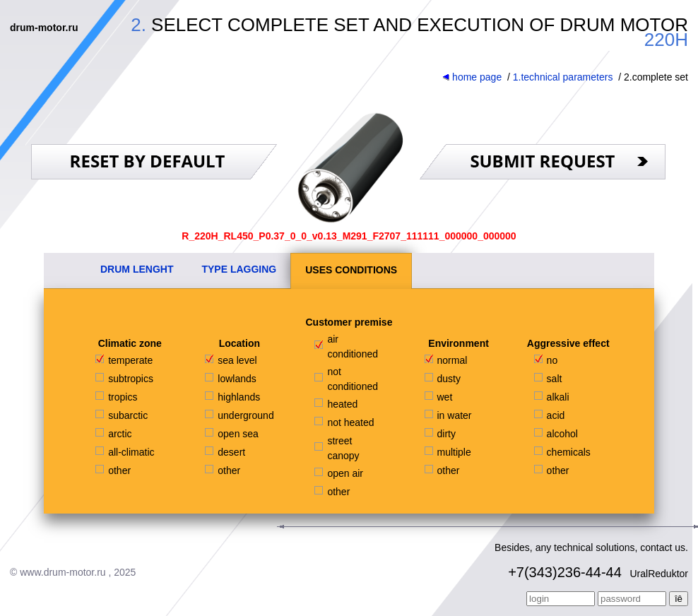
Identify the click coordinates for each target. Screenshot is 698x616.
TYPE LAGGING (239, 269)
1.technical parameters (563, 77)
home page (472, 77)
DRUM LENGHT (137, 269)
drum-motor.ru (44, 28)
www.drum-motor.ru (63, 572)
